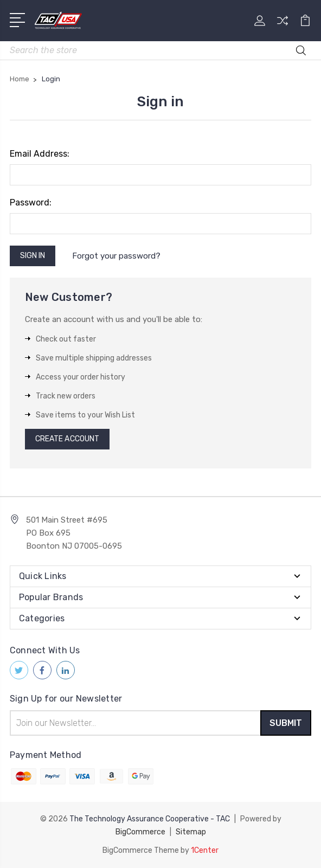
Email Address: (40, 154)
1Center (205, 850)
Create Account (67, 439)
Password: (31, 202)
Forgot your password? (116, 256)
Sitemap (191, 832)
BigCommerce (140, 832)
